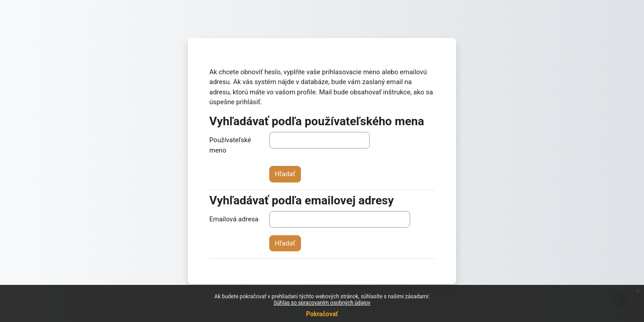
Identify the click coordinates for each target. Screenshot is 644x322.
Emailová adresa (234, 219)
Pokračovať (322, 314)
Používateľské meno (230, 145)
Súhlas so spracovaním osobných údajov (322, 303)
